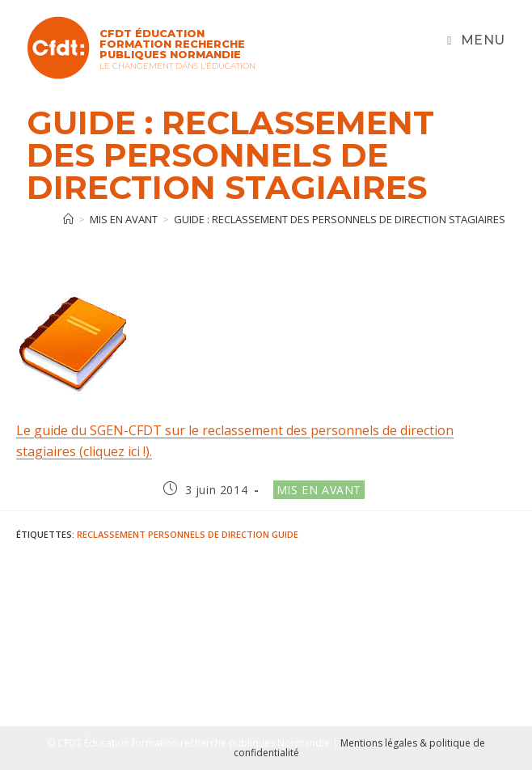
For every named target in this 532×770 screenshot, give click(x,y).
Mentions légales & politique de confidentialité (360, 748)
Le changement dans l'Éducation (177, 66)
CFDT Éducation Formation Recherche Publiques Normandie (172, 44)
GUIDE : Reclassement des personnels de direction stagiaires (340, 219)
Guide (285, 534)
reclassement (111, 534)
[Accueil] (68, 219)
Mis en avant (319, 490)
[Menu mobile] (476, 40)
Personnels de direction (209, 534)
